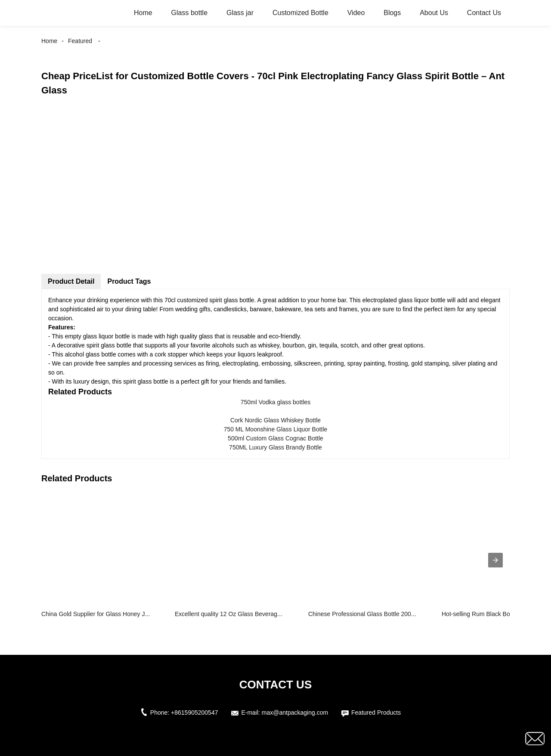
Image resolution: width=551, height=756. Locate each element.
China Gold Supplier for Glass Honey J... (96, 614)
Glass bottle (189, 13)
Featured (80, 41)
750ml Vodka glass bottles (276, 402)
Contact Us (484, 13)
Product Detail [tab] (71, 281)
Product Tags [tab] (129, 281)
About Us (434, 13)
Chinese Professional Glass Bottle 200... (362, 614)
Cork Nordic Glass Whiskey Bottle (275, 420)
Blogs (392, 13)
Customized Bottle (300, 13)
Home (143, 13)
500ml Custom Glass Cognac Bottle (275, 438)
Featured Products (376, 713)
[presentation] (495, 560)
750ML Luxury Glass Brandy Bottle (275, 447)
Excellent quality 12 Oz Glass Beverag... (229, 614)
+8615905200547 (194, 713)
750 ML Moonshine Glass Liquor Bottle (276, 429)
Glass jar (240, 13)
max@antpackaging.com (295, 713)
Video (356, 13)
